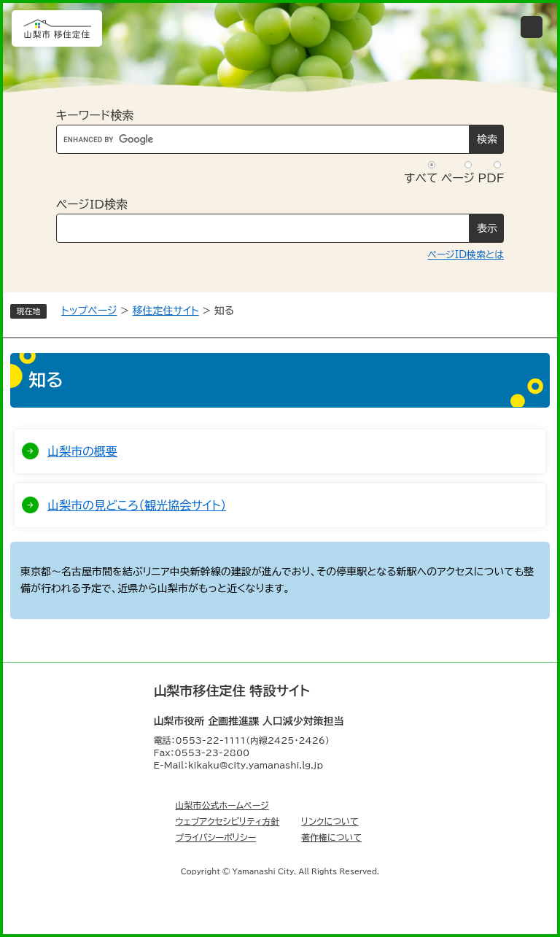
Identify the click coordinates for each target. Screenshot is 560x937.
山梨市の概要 (82, 451)
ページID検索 (92, 204)
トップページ (89, 311)
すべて (421, 178)
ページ (458, 178)
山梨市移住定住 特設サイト (232, 691)
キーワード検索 (95, 115)
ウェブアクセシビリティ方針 (228, 821)
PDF (491, 178)
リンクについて (330, 821)
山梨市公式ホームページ (222, 805)
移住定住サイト (166, 311)
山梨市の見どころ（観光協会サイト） (137, 505)
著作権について (331, 837)
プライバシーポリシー (216, 837)
